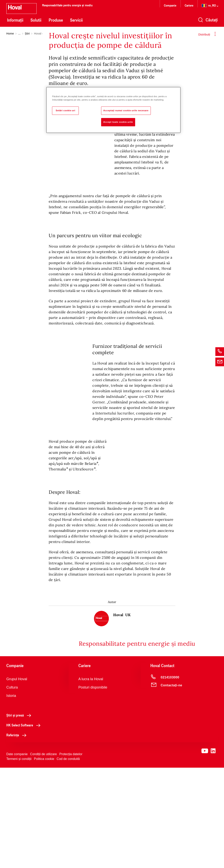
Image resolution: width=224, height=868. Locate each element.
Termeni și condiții (19, 859)
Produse (56, 20)
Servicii (76, 20)
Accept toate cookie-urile (118, 122)
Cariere (189, 5)
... (19, 34)
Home (10, 34)
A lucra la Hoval (91, 779)
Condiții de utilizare (43, 854)
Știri (27, 34)
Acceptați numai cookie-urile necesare (126, 110)
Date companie (17, 854)
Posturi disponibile (93, 788)
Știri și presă (20, 815)
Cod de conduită (68, 859)
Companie (170, 5)
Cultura (12, 788)
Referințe (17, 835)
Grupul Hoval (17, 779)
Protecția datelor (71, 854)
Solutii (36, 20)
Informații (15, 20)
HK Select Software (24, 825)
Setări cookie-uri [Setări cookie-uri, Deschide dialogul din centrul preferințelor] (66, 110)
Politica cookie (44, 859)
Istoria (11, 796)
